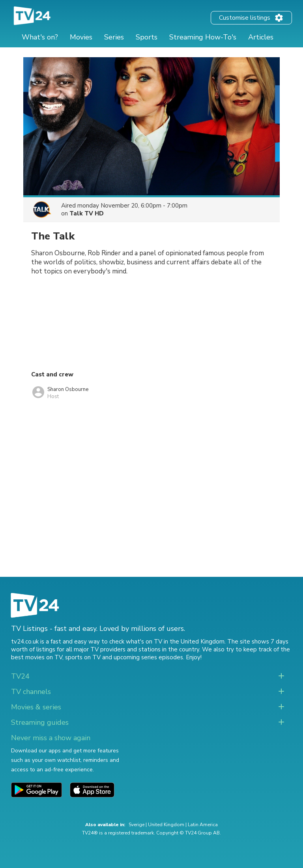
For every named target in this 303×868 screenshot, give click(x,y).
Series (114, 37)
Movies (81, 37)
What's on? (40, 37)
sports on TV (83, 657)
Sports (147, 37)
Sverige (137, 825)
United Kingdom (166, 825)
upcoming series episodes (148, 657)
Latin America (203, 825)
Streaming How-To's (203, 37)
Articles (261, 37)
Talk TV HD (87, 213)
